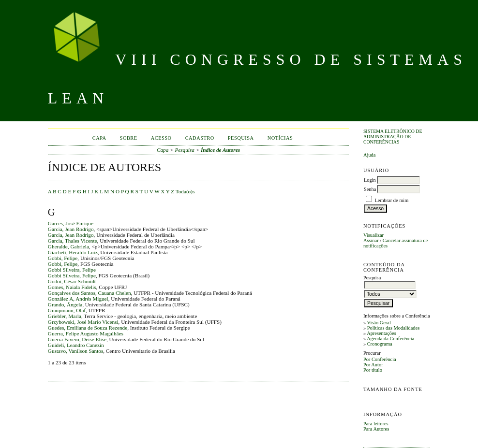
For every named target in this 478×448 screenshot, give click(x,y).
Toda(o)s (185, 191)
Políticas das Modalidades (394, 328)
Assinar (371, 240)
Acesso (161, 138)
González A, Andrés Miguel (78, 299)
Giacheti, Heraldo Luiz (73, 252)
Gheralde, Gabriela (68, 246)
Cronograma (380, 344)
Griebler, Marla (65, 316)
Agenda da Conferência (390, 339)
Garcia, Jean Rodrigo (71, 229)
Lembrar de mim (392, 200)
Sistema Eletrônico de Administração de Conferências (393, 137)
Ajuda (369, 155)
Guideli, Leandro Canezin (76, 345)
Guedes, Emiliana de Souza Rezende (88, 328)
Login (370, 180)
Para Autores (376, 429)
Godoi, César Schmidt (72, 281)
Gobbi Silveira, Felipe (72, 270)
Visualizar (373, 235)
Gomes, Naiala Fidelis (72, 287)
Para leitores (376, 424)
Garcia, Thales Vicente (73, 241)
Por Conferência (380, 359)
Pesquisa (241, 138)
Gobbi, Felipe (63, 258)
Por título (373, 370)
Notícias (280, 138)
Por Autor (373, 365)
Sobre (129, 138)
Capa (99, 138)
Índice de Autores (220, 150)
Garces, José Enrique (71, 223)
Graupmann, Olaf (67, 310)
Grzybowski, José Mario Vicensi (83, 322)
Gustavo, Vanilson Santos (75, 351)
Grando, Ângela (65, 304)
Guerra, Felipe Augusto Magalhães (86, 333)
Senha (370, 189)
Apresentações (381, 333)
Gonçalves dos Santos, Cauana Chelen (90, 293)
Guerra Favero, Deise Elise (77, 339)
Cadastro (200, 138)
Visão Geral (379, 323)
